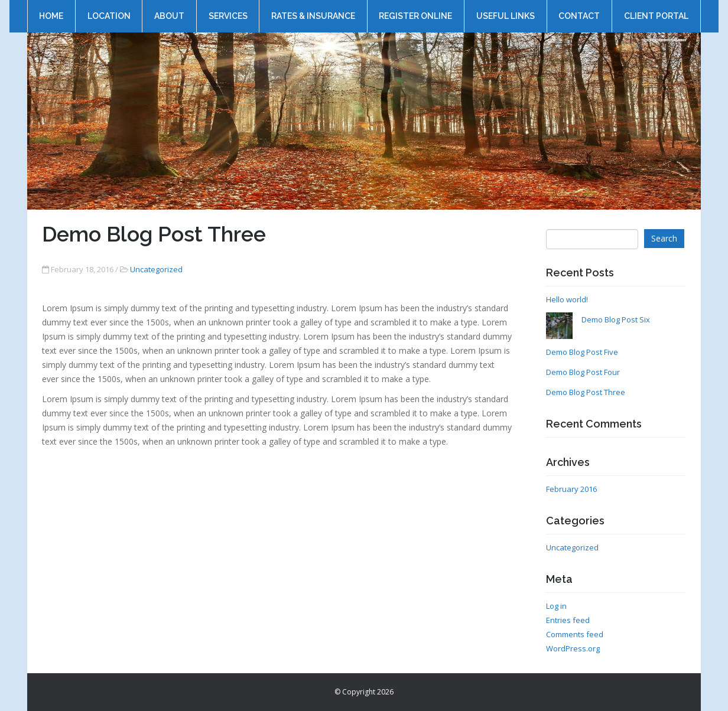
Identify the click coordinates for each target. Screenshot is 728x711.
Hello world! (567, 299)
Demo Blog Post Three (586, 392)
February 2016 (571, 489)
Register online (415, 10)
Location (108, 10)
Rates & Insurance (313, 10)
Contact (579, 10)
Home (51, 10)
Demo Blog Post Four (583, 372)
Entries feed (568, 620)
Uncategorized (156, 269)
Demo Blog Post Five (582, 352)
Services (227, 10)
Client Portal (656, 10)
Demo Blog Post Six (616, 319)
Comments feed (575, 634)
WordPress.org (573, 648)
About (169, 10)
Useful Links (506, 10)
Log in (556, 606)
